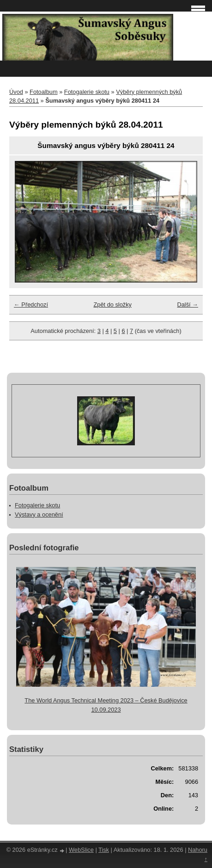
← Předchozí (31, 305)
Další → (188, 305)
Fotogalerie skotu (87, 92)
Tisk (104, 850)
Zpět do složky (112, 305)
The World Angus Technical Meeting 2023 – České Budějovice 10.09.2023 (106, 705)
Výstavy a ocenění (39, 514)
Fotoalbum (43, 92)
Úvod (16, 92)
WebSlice (81, 850)
